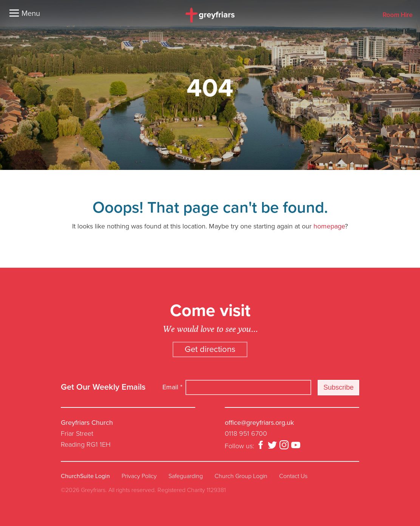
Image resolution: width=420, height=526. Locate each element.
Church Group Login (241, 476)
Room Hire (398, 15)
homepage (329, 226)
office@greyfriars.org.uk (259, 423)
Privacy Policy (139, 476)
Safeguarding (186, 476)
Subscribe (338, 387)
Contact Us (293, 476)
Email (172, 387)
